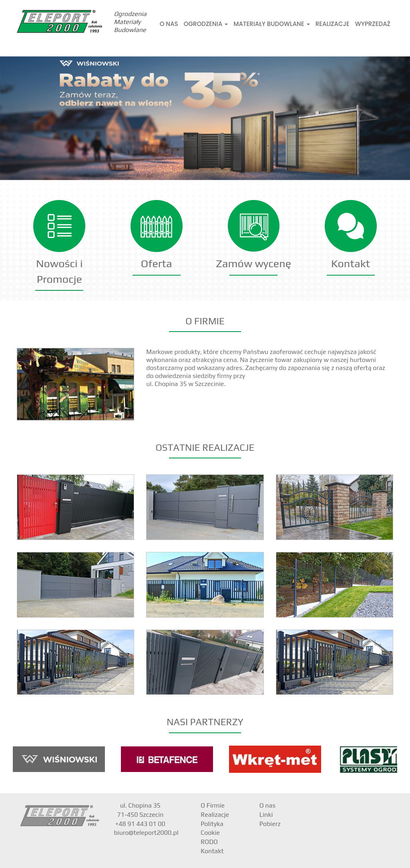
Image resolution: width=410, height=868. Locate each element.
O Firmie (213, 805)
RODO (209, 842)
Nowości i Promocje (59, 271)
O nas (169, 24)
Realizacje (333, 24)
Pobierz (270, 824)
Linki (266, 815)
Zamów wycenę (253, 263)
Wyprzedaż (373, 24)
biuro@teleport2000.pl (146, 833)
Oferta (157, 263)
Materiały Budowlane (271, 24)
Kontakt (351, 263)
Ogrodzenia (206, 24)
